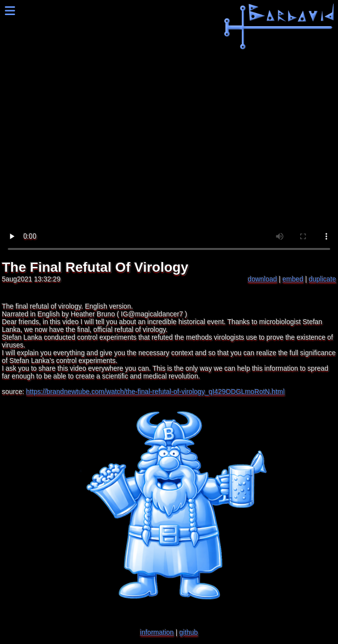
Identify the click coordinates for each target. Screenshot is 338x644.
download (262, 279)
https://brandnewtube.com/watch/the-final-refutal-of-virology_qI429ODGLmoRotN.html (155, 392)
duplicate (322, 279)
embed (293, 279)
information (157, 632)
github (188, 632)
